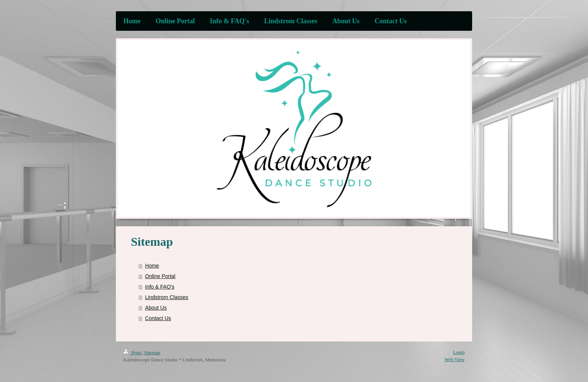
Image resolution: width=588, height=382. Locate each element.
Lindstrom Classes (167, 297)
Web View (454, 359)
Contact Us (158, 318)
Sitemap (152, 353)
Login (459, 352)
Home (152, 266)
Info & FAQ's (160, 287)
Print (133, 353)
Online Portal (160, 276)
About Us (156, 308)
